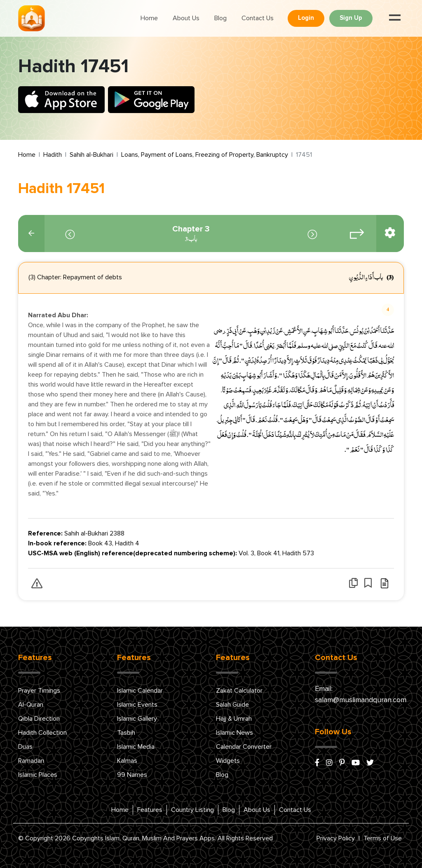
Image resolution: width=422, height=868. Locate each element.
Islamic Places (38, 775)
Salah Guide (232, 705)
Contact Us (258, 18)
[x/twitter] (370, 763)
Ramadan (31, 761)
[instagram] (329, 763)
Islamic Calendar (140, 691)
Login (306, 18)
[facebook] (317, 763)
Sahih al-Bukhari (91, 155)
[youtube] (356, 763)
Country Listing (192, 810)
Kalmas (127, 761)
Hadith (53, 155)
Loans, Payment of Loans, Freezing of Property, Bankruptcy (205, 155)
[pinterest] (342, 763)
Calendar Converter (244, 747)
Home (149, 18)
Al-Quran (31, 705)
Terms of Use (383, 838)
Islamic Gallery (137, 719)
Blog (220, 18)
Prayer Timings (39, 691)
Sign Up (351, 18)
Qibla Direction (39, 719)
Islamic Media (136, 747)
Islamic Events (137, 705)
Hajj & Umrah (234, 719)
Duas (25, 747)
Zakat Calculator (239, 691)
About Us (186, 18)
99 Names (132, 775)
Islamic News (234, 733)
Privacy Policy (336, 838)
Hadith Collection (42, 733)
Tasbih (126, 733)
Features (150, 810)
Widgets (228, 761)
